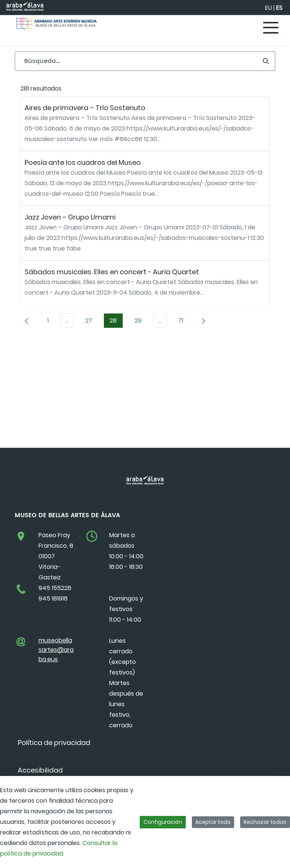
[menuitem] (54, 743)
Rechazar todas (265, 822)
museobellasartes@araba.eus (56, 650)
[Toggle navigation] (271, 28)
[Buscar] (136, 61)
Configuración (163, 822)
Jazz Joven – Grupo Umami (70, 217)
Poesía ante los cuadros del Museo (83, 162)
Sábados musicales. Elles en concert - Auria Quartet (112, 272)
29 (141, 322)
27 (92, 322)
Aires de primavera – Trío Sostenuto (85, 108)
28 (116, 322)
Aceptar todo (213, 822)
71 (184, 322)
